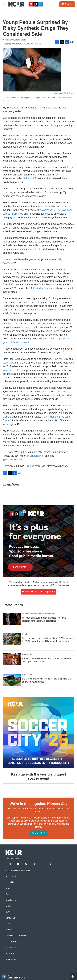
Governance (11, 948)
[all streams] (73, 977)
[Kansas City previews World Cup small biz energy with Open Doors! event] (12, 659)
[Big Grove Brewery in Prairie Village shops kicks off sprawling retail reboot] (12, 680)
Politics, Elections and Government (38, 614)
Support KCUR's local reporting (39, 592)
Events (8, 906)
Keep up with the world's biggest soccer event (38, 776)
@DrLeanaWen (36, 456)
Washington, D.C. (12, 363)
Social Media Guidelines (16, 936)
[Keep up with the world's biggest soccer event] (38, 733)
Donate (68, 4)
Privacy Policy (12, 959)
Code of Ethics (12, 942)
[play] (4, 977)
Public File (10, 954)
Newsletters (11, 900)
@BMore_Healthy (12, 460)
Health (25, 634)
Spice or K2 (30, 178)
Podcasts (10, 894)
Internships (10, 930)
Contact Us (10, 918)
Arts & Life (27, 654)
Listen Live (10, 882)
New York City (60, 359)
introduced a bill (11, 370)
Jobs (8, 924)
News (8, 888)
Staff (8, 912)
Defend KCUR (38, 833)
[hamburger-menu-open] (5, 4)
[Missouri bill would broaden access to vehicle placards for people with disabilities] (12, 619)
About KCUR (11, 876)
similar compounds (46, 288)
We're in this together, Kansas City (38, 804)
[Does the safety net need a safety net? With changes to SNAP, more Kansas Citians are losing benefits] (12, 639)
